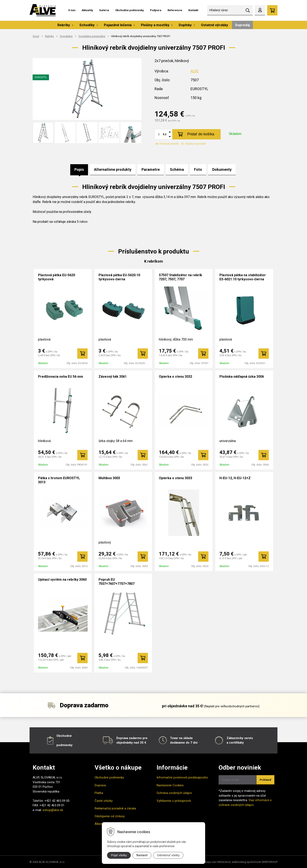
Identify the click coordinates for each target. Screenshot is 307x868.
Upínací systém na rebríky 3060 (62, 580)
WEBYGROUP (270, 862)
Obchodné (64, 736)
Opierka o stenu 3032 (176, 377)
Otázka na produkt (194, 144)
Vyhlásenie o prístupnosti (174, 801)
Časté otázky (104, 801)
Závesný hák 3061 (113, 377)
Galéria (104, 10)
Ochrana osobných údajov (174, 793)
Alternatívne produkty (113, 169)
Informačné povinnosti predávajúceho (182, 777)
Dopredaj (242, 25)
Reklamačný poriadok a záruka (115, 808)
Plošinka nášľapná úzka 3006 (242, 377)
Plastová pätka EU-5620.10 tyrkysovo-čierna (119, 277)
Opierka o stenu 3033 (176, 478)
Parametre (151, 169)
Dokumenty (222, 169)
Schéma (177, 169)
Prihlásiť (265, 780)
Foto (198, 169)
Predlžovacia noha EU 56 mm (61, 377)
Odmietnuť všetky (168, 855)
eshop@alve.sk (53, 810)
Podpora (156, 10)
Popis (79, 169)
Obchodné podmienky (130, 10)
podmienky (64, 745)
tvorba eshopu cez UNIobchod (212, 862)
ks (165, 134)
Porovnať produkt (167, 144)
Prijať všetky (119, 855)
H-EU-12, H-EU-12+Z (235, 478)
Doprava (100, 785)
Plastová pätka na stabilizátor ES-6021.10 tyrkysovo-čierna (243, 277)
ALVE (195, 71)
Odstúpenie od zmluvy (110, 816)
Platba (99, 793)
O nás (72, 10)
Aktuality (87, 10)
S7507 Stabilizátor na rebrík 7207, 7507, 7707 (180, 277)
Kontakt (193, 10)
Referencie (175, 10)
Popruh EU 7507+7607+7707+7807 (117, 582)
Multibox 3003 (109, 478)
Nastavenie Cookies (170, 785)
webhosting (239, 862)
